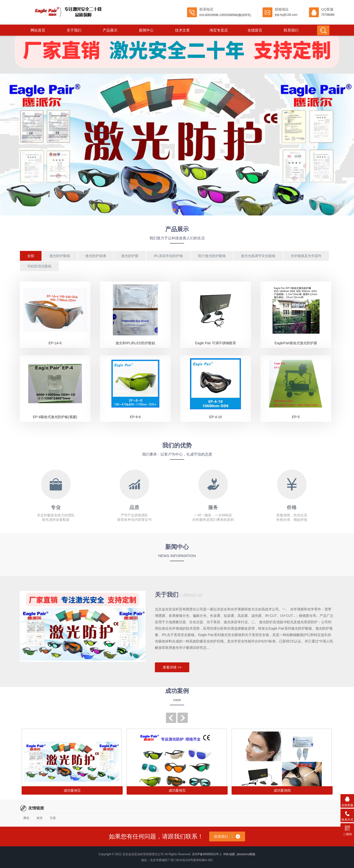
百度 (53, 818)
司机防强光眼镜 (39, 266)
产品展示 (110, 30)
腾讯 (26, 818)
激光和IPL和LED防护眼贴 (135, 343)
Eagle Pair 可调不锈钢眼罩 (216, 343)
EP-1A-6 (55, 343)
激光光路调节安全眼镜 (258, 256)
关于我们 (74, 30)
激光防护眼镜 (60, 256)
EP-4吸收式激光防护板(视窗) (55, 417)
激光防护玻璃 (96, 256)
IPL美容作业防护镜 (168, 256)
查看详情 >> (172, 667)
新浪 (40, 818)
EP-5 (296, 417)
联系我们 (291, 30)
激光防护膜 (130, 256)
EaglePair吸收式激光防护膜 (296, 343)
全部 (31, 256)
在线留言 (255, 30)
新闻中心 (146, 30)
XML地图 (229, 854)
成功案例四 (282, 790)
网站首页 (38, 30)
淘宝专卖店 (219, 30)
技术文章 (182, 30)
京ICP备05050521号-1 (207, 854)
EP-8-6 (135, 417)
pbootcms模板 (246, 854)
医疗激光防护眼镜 (212, 256)
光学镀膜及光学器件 (306, 256)
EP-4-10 (215, 417)
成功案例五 (72, 790)
